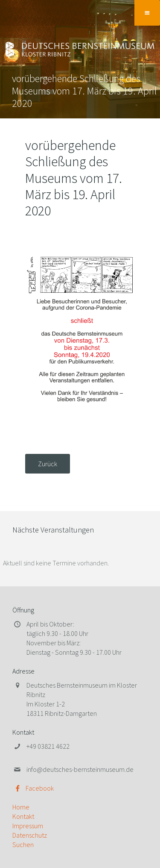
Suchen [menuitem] (23, 844)
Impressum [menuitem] (28, 826)
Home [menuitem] (21, 807)
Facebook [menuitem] (40, 788)
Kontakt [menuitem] (23, 816)
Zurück (48, 464)
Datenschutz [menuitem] (30, 835)
